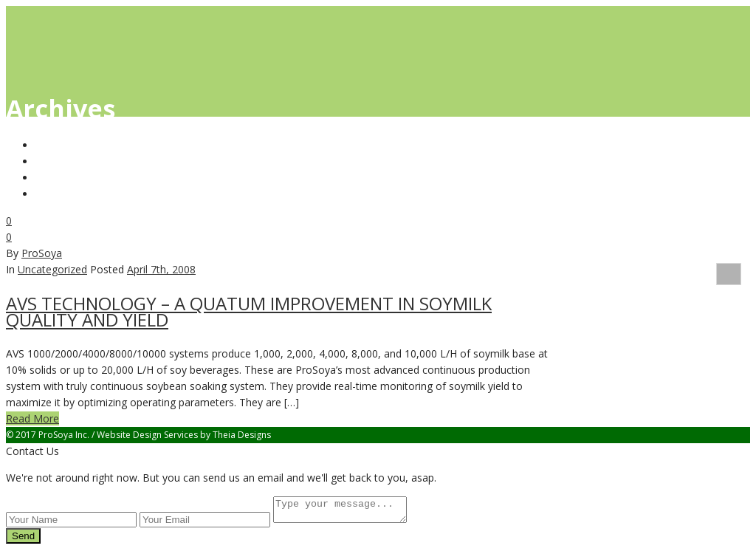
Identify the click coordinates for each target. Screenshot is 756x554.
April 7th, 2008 (161, 269)
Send (23, 540)
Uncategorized (52, 269)
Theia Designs (242, 435)
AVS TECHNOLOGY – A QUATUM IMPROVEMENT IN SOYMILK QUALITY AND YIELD (249, 311)
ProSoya (42, 253)
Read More (32, 418)
